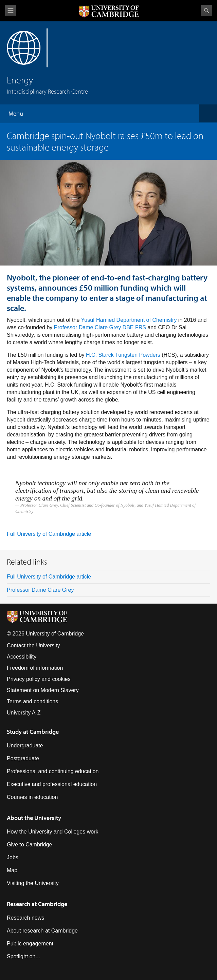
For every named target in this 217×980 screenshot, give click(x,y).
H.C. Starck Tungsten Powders (123, 355)
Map (12, 870)
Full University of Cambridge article (49, 534)
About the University (34, 818)
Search (206, 11)
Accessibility (22, 657)
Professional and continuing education (53, 771)
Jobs (13, 857)
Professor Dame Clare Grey (40, 590)
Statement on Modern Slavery (43, 690)
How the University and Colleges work (52, 832)
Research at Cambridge (37, 904)
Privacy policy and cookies (39, 679)
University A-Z (24, 713)
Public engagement (30, 944)
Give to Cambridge (29, 845)
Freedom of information (35, 668)
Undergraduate (25, 746)
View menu (11, 11)
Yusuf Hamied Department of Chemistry (129, 320)
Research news (25, 918)
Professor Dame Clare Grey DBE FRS (100, 327)
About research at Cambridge (42, 931)
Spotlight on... (23, 956)
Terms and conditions (32, 701)
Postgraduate (23, 758)
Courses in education (32, 797)
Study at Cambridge (33, 732)
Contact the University (33, 645)
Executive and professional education (52, 784)
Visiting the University (33, 883)
